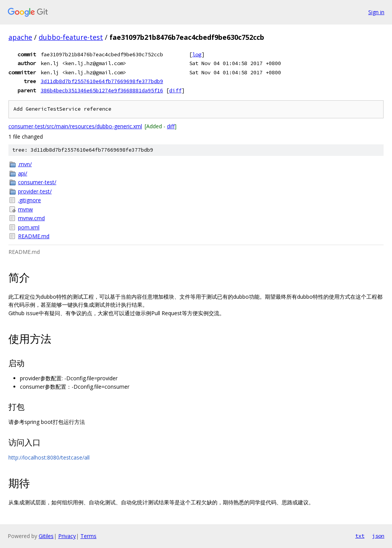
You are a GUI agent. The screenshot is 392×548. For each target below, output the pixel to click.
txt (360, 536)
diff (175, 90)
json (378, 536)
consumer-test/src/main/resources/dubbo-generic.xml (75, 126)
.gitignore (29, 200)
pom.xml (29, 227)
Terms (88, 536)
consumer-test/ (37, 182)
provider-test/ (35, 191)
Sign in (376, 12)
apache (20, 37)
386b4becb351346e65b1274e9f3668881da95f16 (102, 90)
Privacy (67, 536)
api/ (23, 173)
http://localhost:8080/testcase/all (49, 457)
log (197, 54)
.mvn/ (25, 164)
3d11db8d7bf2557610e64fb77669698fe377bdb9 (102, 81)
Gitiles (46, 536)
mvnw (25, 209)
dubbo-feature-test (71, 37)
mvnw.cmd (31, 218)
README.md (34, 236)
